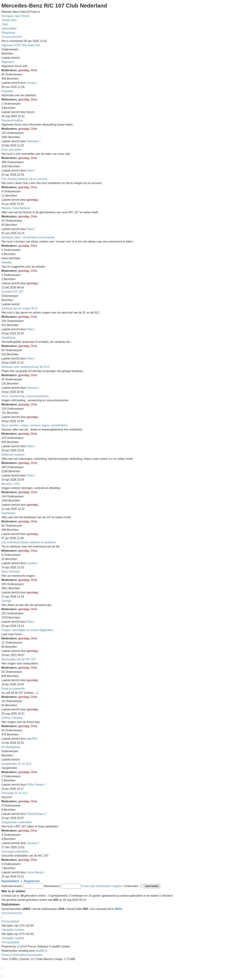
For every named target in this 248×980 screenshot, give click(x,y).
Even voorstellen (12, 150)
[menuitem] (5, 24)
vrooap (31, 83)
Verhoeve (33, 141)
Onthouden (133, 886)
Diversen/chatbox (12, 120)
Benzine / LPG (10, 484)
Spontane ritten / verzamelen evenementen (28, 237)
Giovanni (32, 388)
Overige (6, 601)
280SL (118, 909)
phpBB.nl (41, 951)
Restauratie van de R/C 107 (19, 659)
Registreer (32, 881)
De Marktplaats (11, 747)
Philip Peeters (35, 785)
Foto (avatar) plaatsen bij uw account (24, 179)
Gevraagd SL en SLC (15, 793)
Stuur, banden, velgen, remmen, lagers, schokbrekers (35, 425)
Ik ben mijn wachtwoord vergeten (102, 886)
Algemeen (8, 62)
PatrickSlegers (36, 814)
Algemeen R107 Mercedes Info (21, 45)
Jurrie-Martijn (35, 872)
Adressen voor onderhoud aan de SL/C (26, 367)
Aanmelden (10, 881)
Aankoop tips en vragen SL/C (20, 308)
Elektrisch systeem (13, 455)
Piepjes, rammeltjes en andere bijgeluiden (27, 630)
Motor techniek (11, 572)
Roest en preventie (13, 689)
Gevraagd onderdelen (15, 851)
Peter (30, 170)
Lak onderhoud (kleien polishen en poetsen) (29, 542)
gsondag (24, 70)
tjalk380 (32, 739)
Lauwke (32, 563)
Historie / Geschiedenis (16, 208)
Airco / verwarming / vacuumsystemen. (25, 396)
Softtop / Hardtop (12, 718)
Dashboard (8, 513)
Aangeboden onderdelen (17, 822)
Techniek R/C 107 (12, 292)
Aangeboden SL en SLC (16, 764)
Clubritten (7, 91)
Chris (34, 70)
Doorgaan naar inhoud (15, 16)
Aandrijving (8, 338)
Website (6, 262)
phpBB (21, 946)
